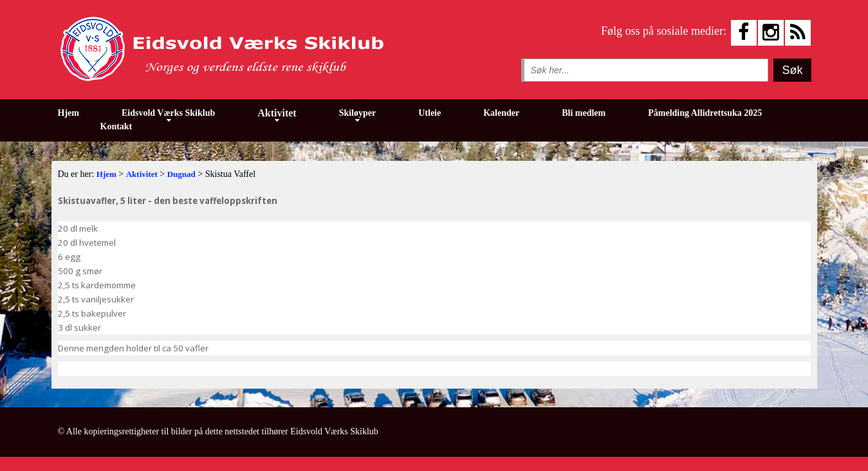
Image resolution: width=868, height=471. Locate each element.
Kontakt (116, 126)
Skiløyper (358, 113)
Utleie (429, 113)
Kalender (501, 113)
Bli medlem (584, 113)
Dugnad (181, 174)
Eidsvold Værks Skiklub (168, 113)
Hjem (69, 113)
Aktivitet (277, 113)
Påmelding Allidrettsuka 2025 (705, 113)
